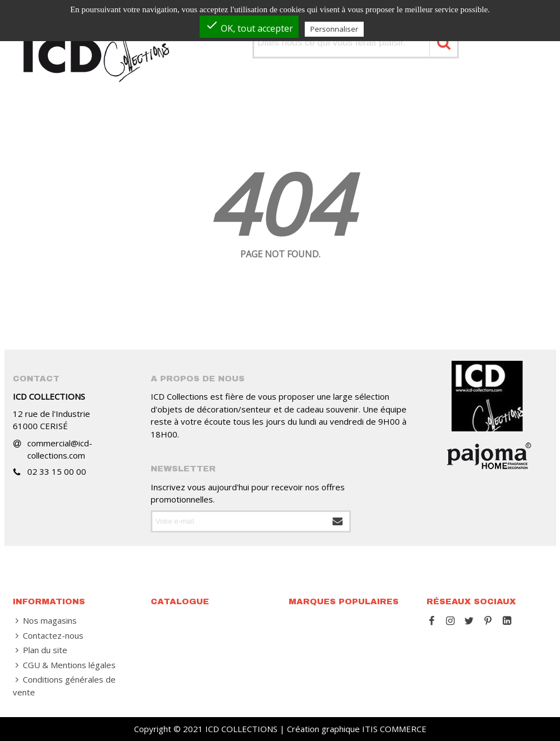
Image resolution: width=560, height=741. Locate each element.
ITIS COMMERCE (394, 729)
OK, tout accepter (249, 26)
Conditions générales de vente (64, 685)
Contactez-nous (48, 636)
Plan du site (40, 650)
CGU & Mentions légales (64, 665)
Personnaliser (334, 29)
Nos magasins (45, 621)
